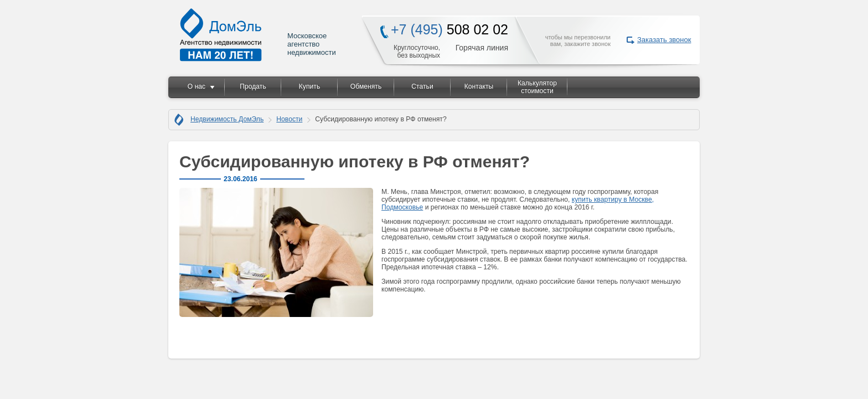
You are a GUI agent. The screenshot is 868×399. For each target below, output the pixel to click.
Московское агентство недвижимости (259, 35)
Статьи (422, 86)
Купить (309, 86)
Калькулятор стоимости (537, 87)
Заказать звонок (664, 40)
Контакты (479, 86)
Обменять (366, 86)
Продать (253, 86)
